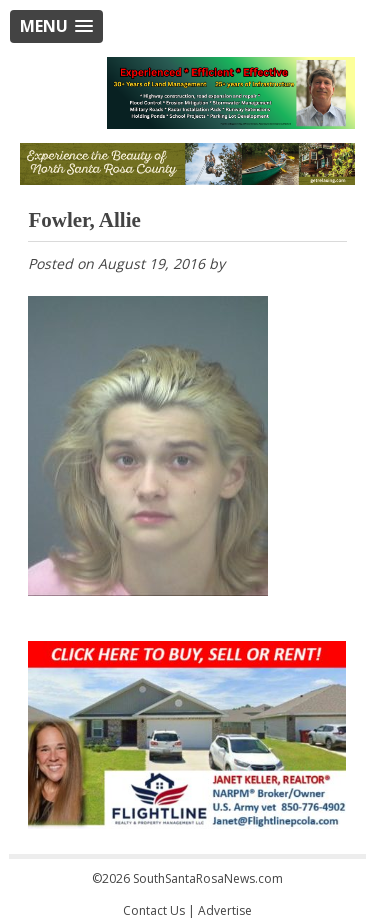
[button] (56, 26)
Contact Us (154, 910)
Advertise (225, 910)
